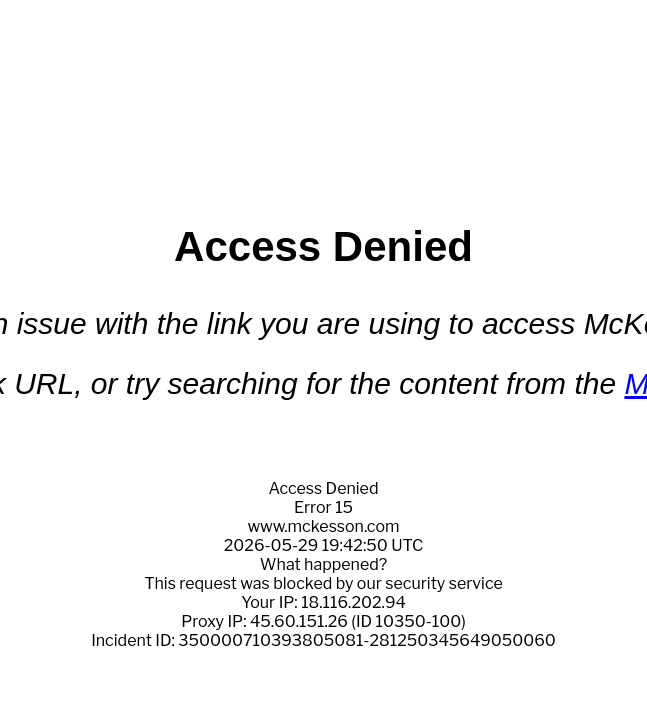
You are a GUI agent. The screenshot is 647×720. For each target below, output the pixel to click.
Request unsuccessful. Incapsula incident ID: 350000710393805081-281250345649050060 (323, 360)
